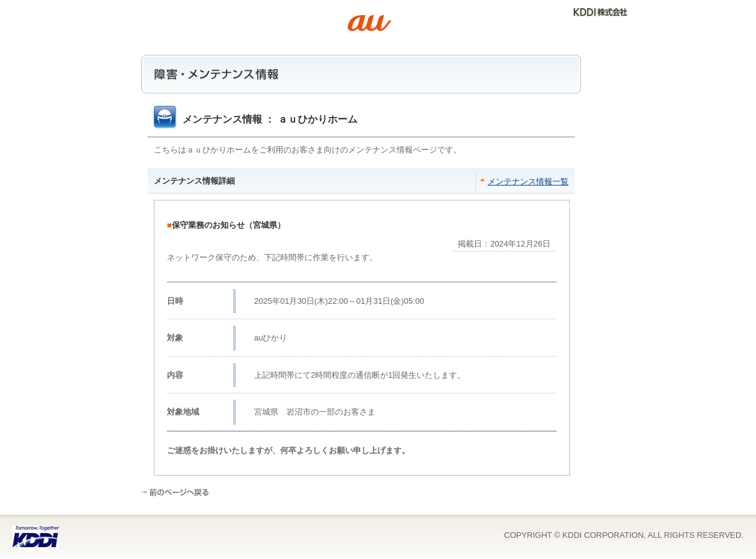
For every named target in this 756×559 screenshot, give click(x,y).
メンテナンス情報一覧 (528, 181)
